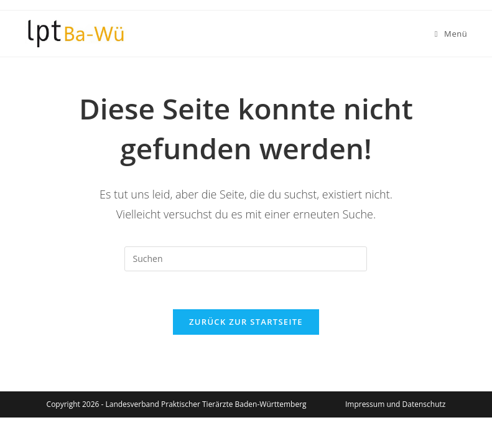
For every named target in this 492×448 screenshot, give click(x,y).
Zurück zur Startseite (246, 322)
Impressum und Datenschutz (395, 404)
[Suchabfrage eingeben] (246, 259)
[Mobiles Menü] (451, 34)
